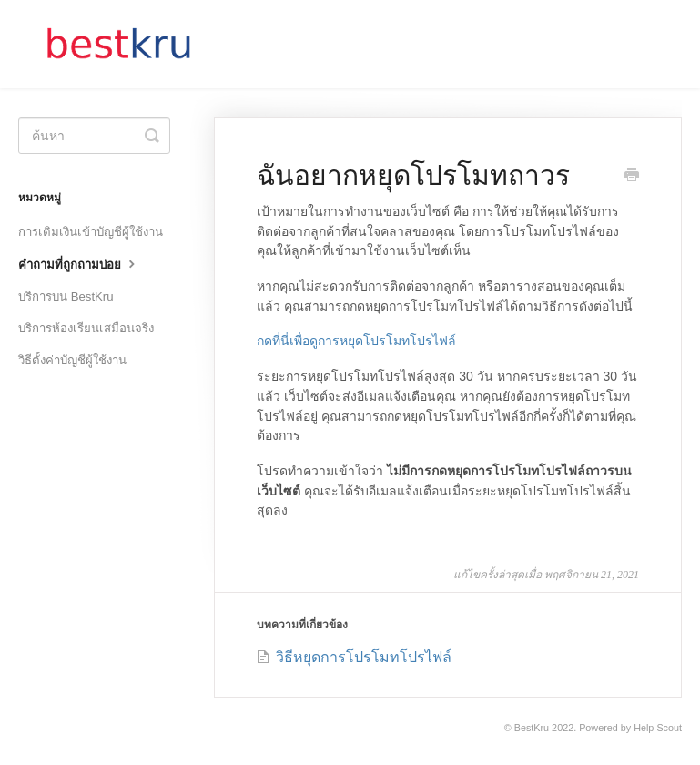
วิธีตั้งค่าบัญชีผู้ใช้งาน (72, 360)
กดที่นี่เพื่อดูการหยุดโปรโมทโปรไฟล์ (356, 341)
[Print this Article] (632, 177)
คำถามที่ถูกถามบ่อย (79, 263)
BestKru (532, 728)
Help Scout (658, 728)
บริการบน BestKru (66, 296)
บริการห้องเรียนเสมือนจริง (86, 328)
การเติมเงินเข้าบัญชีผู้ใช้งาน (91, 232)
